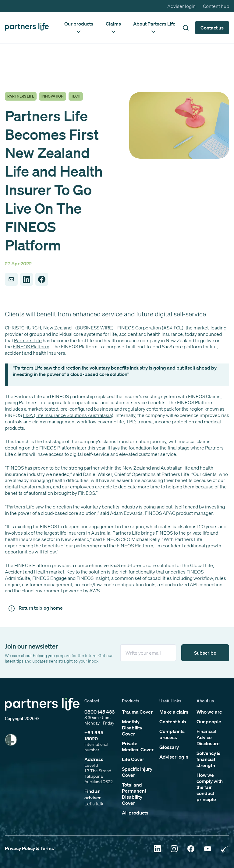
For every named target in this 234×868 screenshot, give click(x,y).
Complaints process (172, 734)
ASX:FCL (173, 328)
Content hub (216, 6)
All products (135, 813)
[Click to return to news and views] (37, 608)
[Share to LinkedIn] (27, 279)
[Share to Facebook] (42, 279)
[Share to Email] (11, 279)
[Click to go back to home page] (27, 28)
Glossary (169, 747)
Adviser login (181, 6)
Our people (209, 722)
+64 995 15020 (94, 735)
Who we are (209, 712)
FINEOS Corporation (139, 328)
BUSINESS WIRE (94, 328)
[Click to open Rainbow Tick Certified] (225, 849)
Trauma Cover (137, 712)
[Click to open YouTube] (208, 849)
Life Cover (133, 759)
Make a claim (174, 712)
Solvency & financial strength (208, 759)
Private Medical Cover (138, 746)
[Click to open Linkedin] (157, 849)
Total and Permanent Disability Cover (134, 794)
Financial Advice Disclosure (208, 737)
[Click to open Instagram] (174, 849)
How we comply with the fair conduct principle (210, 787)
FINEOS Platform (31, 346)
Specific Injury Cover (137, 772)
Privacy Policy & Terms (29, 848)
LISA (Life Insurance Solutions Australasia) (68, 415)
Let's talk (94, 804)
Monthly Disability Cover (132, 728)
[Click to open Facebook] (191, 849)
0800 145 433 (99, 712)
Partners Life (28, 340)
